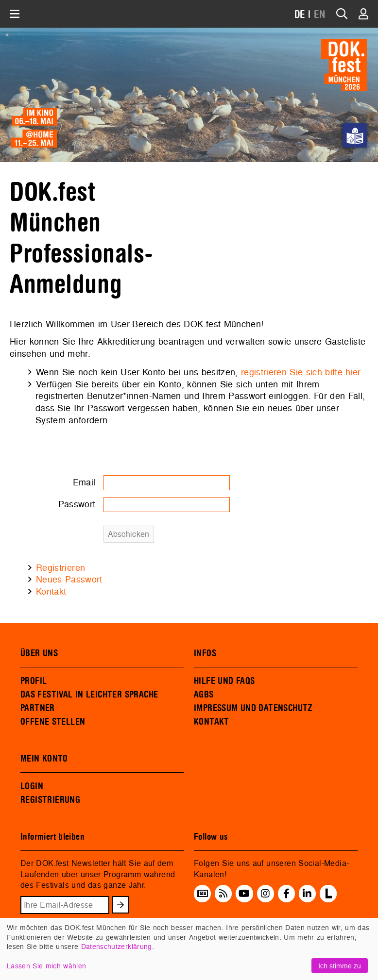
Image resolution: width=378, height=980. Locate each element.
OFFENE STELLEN (53, 722)
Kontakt (51, 591)
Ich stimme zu (340, 966)
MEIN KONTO (44, 759)
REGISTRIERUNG (50, 800)
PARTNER (38, 708)
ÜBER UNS (39, 653)
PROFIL (34, 681)
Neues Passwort (69, 579)
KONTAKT (212, 722)
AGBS (204, 695)
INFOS (205, 653)
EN (320, 15)
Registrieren (60, 568)
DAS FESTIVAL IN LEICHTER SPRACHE (89, 695)
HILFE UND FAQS (224, 681)
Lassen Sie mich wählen (46, 966)
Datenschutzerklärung (117, 946)
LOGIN (32, 786)
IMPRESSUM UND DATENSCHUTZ (253, 708)
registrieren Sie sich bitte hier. (302, 372)
